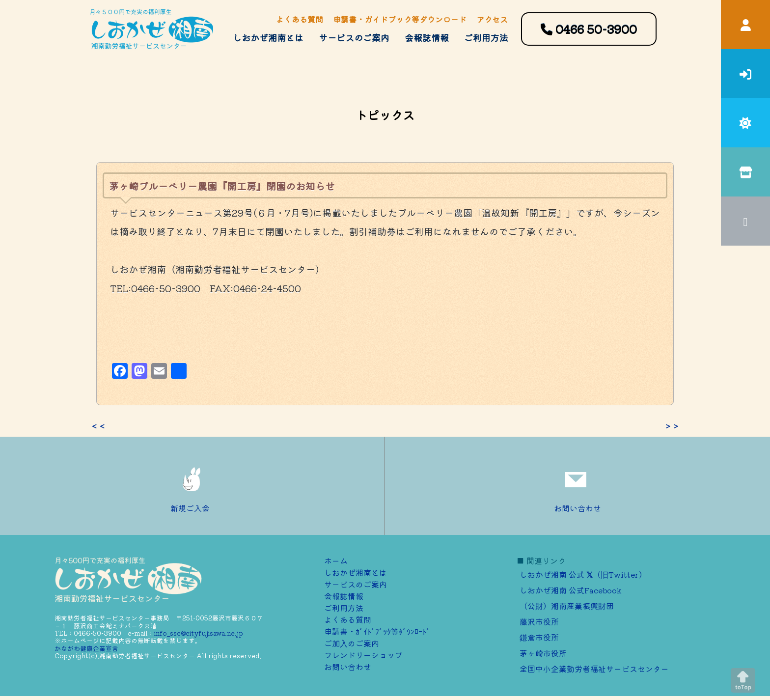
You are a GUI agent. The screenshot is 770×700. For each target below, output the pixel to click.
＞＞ (672, 426)
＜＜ (98, 426)
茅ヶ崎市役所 (543, 653)
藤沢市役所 (539, 621)
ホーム (336, 560)
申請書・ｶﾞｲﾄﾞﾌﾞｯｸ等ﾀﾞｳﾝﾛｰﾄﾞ (377, 631)
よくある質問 (300, 19)
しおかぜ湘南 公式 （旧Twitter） (583, 574)
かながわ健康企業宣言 (86, 648)
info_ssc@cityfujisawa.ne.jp (199, 633)
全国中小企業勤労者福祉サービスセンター (594, 669)
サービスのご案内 (354, 37)
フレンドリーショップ (363, 655)
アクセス (492, 19)
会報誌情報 (427, 37)
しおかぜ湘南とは (268, 37)
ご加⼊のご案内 (352, 643)
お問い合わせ (577, 486)
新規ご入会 (192, 486)
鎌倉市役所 (539, 637)
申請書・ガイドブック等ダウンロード (400, 19)
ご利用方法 (486, 37)
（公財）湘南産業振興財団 (567, 606)
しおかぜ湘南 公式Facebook (571, 590)
